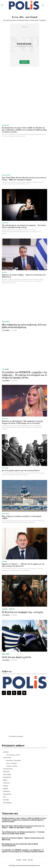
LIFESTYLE (5, 223)
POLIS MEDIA (6, 330)
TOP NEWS (5, 369)
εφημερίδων (20, 736)
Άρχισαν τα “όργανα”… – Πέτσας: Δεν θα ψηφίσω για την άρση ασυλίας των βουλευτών (23, 565)
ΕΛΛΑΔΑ (4, 272)
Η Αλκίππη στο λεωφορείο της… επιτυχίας (22, 612)
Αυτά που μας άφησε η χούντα (16, 657)
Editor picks (6, 175)
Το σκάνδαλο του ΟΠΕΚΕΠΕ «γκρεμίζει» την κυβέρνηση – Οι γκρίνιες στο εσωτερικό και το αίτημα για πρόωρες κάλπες (24, 375)
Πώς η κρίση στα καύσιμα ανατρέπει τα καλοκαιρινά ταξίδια (22, 517)
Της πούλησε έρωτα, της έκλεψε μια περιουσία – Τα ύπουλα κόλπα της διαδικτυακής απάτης (24, 226)
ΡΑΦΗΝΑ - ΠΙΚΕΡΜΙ (8, 609)
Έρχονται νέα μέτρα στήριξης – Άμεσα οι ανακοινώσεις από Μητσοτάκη (24, 276)
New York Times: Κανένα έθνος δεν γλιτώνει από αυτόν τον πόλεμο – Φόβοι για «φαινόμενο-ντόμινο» (24, 179)
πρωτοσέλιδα (13, 736)
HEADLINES (5, 125)
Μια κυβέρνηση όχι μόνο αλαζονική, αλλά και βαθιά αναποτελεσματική (24, 326)
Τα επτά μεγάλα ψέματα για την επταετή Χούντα (21, 470)
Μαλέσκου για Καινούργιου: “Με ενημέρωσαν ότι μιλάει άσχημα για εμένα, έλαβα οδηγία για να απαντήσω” (22, 422)
